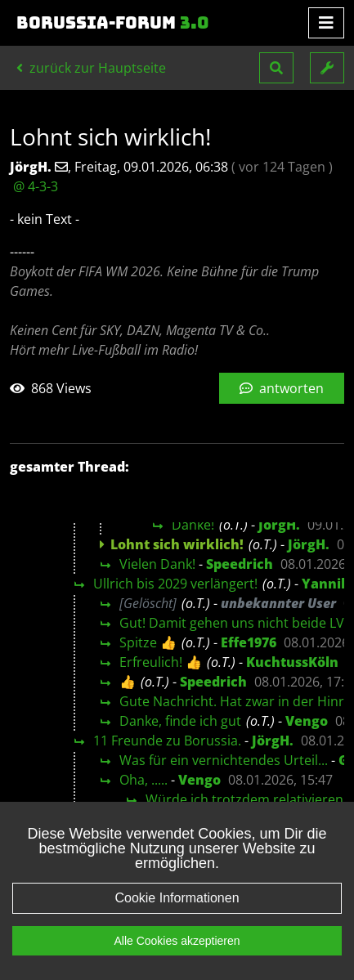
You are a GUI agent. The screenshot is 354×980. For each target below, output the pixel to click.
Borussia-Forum (113, 23)
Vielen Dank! (157, 564)
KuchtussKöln (292, 662)
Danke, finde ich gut (180, 721)
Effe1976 (249, 642)
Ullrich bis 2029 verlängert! (175, 584)
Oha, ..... (143, 780)
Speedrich (240, 564)
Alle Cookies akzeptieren (177, 964)
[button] (276, 68)
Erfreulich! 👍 (161, 662)
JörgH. (279, 525)
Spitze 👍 (148, 642)
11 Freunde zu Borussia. (167, 741)
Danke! (193, 525)
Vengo (307, 721)
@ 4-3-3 (36, 186)
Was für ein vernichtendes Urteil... (224, 760)
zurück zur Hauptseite (91, 68)
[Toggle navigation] (326, 23)
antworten (282, 388)
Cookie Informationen (177, 921)
